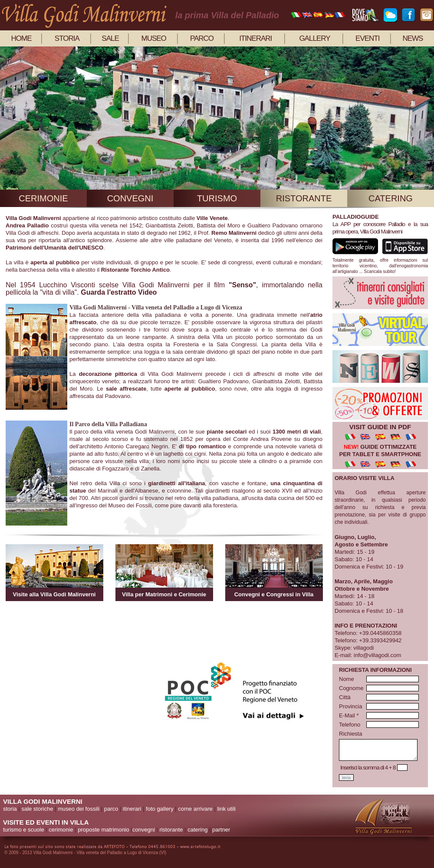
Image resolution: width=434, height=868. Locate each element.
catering (391, 198)
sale (110, 38)
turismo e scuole (24, 830)
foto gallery (160, 809)
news (413, 38)
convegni (130, 198)
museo (154, 38)
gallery (314, 38)
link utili (226, 809)
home (21, 38)
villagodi (363, 648)
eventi (367, 38)
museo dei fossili (79, 809)
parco (202, 38)
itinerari (255, 38)
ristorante (304, 198)
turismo (217, 198)
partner (221, 830)
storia (67, 38)
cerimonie (43, 198)
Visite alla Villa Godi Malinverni (54, 594)
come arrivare (195, 809)
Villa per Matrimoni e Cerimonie (164, 594)
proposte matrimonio (104, 830)
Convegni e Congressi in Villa (274, 594)
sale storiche (37, 809)
